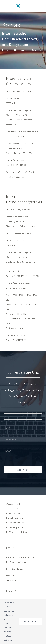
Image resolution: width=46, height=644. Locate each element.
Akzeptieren (31, 621)
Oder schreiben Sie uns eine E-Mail (20, 172)
